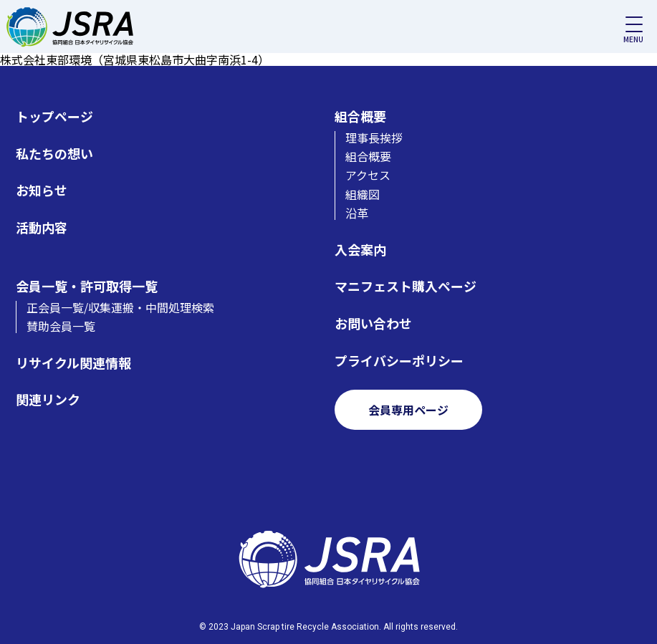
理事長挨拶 (374, 138)
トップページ (54, 116)
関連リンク (48, 399)
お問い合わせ (373, 323)
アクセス (368, 175)
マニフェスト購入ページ (406, 286)
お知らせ (42, 190)
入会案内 (360, 250)
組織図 (363, 194)
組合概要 (360, 116)
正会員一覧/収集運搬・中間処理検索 (120, 307)
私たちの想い (54, 154)
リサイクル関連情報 (73, 363)
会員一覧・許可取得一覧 (87, 286)
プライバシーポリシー (399, 361)
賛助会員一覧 (61, 326)
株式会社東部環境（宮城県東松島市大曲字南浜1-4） (135, 59)
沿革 (357, 213)
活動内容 (42, 227)
